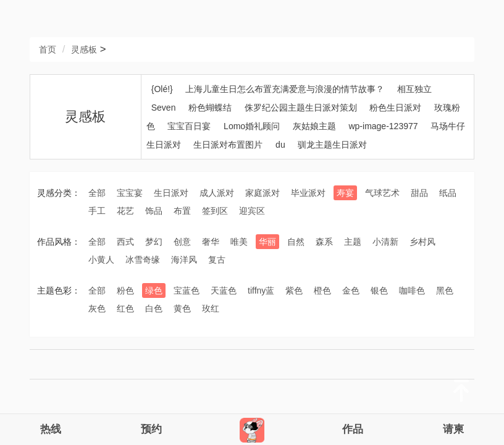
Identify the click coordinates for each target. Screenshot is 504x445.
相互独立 (414, 89)
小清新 (385, 242)
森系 (324, 242)
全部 (97, 193)
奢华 (211, 242)
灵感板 (84, 49)
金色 (351, 290)
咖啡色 (412, 290)
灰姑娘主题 (314, 126)
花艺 (125, 211)
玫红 (211, 308)
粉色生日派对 (395, 108)
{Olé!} (162, 89)
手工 (97, 211)
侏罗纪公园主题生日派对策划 (301, 108)
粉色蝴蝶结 (210, 108)
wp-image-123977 (383, 126)
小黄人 (101, 260)
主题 (353, 242)
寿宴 (345, 193)
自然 (296, 242)
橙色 (322, 290)
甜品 (419, 193)
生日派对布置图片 (228, 145)
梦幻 (154, 242)
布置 (182, 211)
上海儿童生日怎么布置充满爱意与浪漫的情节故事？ (285, 89)
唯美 (239, 242)
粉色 (125, 290)
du (280, 145)
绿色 (154, 290)
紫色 (294, 290)
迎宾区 (252, 211)
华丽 (267, 242)
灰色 (97, 308)
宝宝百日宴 (189, 126)
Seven (164, 108)
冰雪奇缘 (143, 260)
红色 (125, 308)
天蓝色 (224, 290)
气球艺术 (382, 193)
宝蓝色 (187, 290)
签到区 (215, 211)
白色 (154, 308)
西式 (125, 242)
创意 (182, 242)
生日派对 (171, 193)
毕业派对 (308, 193)
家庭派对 (262, 193)
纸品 (448, 193)
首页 (48, 49)
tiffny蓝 (261, 290)
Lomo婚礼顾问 (252, 126)
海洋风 (184, 260)
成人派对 (217, 193)
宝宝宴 (130, 193)
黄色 (182, 308)
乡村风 (422, 242)
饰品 (154, 211)
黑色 (445, 290)
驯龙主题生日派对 (332, 145)
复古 (217, 260)
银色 (379, 290)
